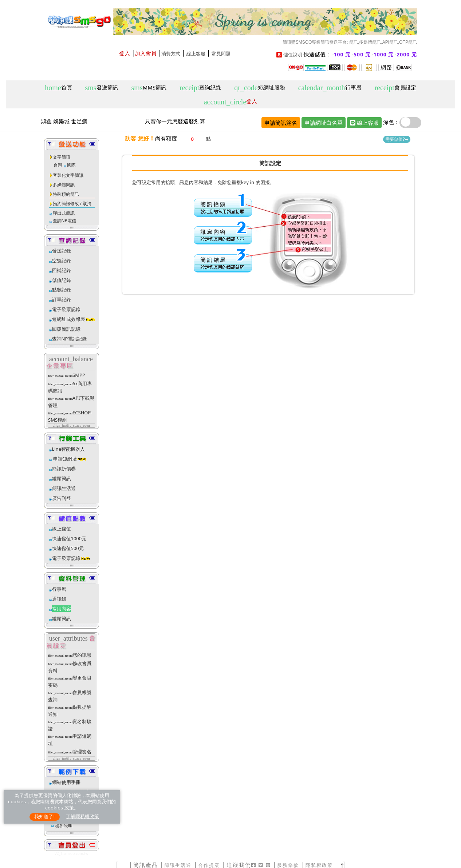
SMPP (79, 375)
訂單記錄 (62, 299)
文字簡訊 (62, 157)
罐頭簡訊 (62, 478)
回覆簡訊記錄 (66, 329)
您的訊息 (82, 655)
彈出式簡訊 (64, 213)
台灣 (58, 165)
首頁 (58, 88)
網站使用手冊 (66, 782)
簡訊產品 (146, 865)
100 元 (342, 54)
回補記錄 (62, 270)
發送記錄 (62, 251)
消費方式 (171, 54)
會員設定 (395, 88)
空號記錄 (62, 260)
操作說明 (64, 826)
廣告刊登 (62, 498)
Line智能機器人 (69, 449)
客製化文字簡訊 (68, 175)
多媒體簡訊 (64, 185)
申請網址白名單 (324, 123)
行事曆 (330, 88)
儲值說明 (293, 55)
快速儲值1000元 (69, 538)
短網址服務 (259, 88)
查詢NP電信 (64, 221)
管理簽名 (82, 752)
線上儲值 (62, 529)
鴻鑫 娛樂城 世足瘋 (64, 121)
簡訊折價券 (64, 469)
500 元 (362, 54)
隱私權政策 (319, 865)
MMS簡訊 (149, 88)
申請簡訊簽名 (281, 123)
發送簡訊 (102, 88)
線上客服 (196, 54)
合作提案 (209, 865)
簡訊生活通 (64, 488)
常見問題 (221, 54)
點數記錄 (62, 290)
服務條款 (288, 865)
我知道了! (45, 817)
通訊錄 (59, 599)
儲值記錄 (62, 280)
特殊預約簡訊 (66, 194)
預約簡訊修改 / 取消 (72, 204)
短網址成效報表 (74, 319)
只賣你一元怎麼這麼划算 (175, 121)
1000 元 (384, 54)
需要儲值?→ (397, 139)
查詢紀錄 (200, 88)
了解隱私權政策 (82, 817)
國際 (71, 165)
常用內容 (62, 609)
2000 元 (407, 54)
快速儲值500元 (68, 548)
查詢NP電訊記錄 (70, 339)
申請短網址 (64, 459)
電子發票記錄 (66, 309)
